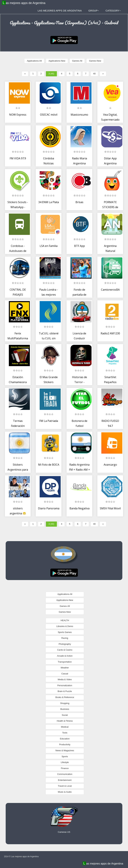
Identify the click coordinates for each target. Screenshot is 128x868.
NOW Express (18, 115)
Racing (65, 638)
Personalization (65, 685)
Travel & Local (65, 786)
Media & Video (65, 679)
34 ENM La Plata (49, 202)
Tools (65, 733)
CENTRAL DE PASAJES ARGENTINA (18, 295)
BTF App (79, 246)
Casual (65, 674)
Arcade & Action (65, 656)
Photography (65, 644)
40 (94, 74)
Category (113, 11)
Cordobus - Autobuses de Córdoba (18, 251)
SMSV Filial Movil (110, 508)
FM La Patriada (49, 421)
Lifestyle (65, 762)
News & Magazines (65, 750)
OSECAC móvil (49, 115)
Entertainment (65, 780)
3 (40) (51, 74)
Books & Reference (65, 697)
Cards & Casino (65, 650)
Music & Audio (65, 792)
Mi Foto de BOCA (49, 465)
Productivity (65, 744)
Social (65, 715)
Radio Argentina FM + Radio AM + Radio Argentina (79, 470)
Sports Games (65, 632)
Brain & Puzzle (65, 691)
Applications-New (57, 61)
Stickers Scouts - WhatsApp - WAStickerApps (18, 207)
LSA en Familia (49, 246)
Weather (65, 668)
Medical (65, 727)
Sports (65, 756)
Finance (65, 768)
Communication (65, 774)
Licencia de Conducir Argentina (79, 338)
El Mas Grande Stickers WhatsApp (49, 382)
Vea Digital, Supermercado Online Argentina (110, 120)
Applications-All (34, 61)
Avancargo (110, 465)
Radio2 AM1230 (110, 333)
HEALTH (65, 620)
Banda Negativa (79, 508)
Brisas (79, 202)
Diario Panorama (49, 508)
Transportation (65, 662)
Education (65, 739)
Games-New (95, 61)
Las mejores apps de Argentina (24, 3)
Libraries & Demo (65, 626)
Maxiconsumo (79, 115)
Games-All (77, 61)
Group (94, 11)
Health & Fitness (65, 721)
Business (65, 709)
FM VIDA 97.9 (18, 158)
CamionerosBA (110, 290)
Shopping (65, 703)
